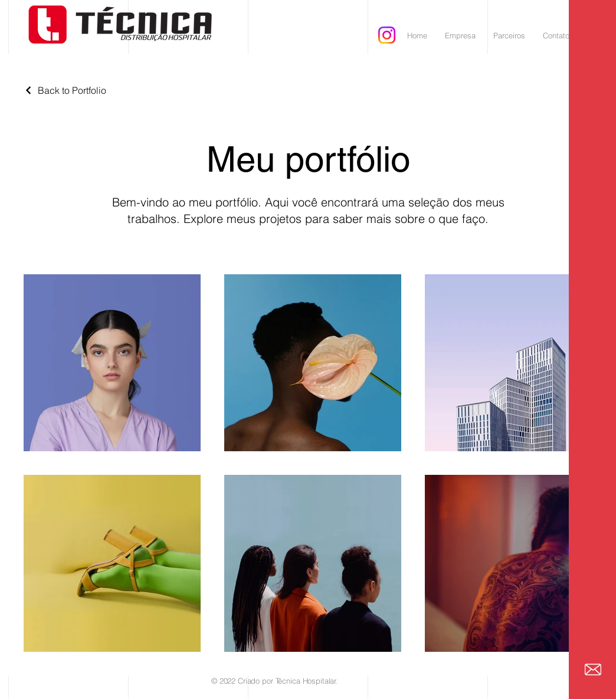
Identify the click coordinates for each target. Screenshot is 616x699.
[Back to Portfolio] (65, 90)
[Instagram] (387, 35)
